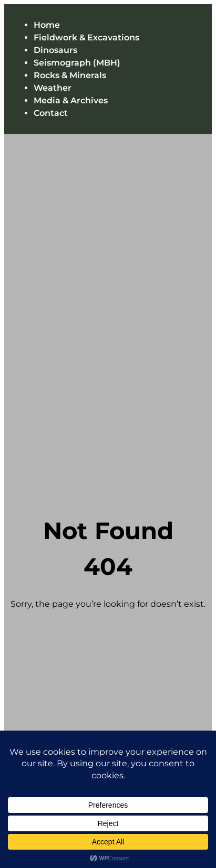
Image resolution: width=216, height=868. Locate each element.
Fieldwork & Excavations (86, 37)
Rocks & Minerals (70, 75)
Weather (53, 88)
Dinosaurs (55, 50)
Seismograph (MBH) (77, 63)
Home (47, 25)
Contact (51, 113)
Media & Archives (71, 100)
